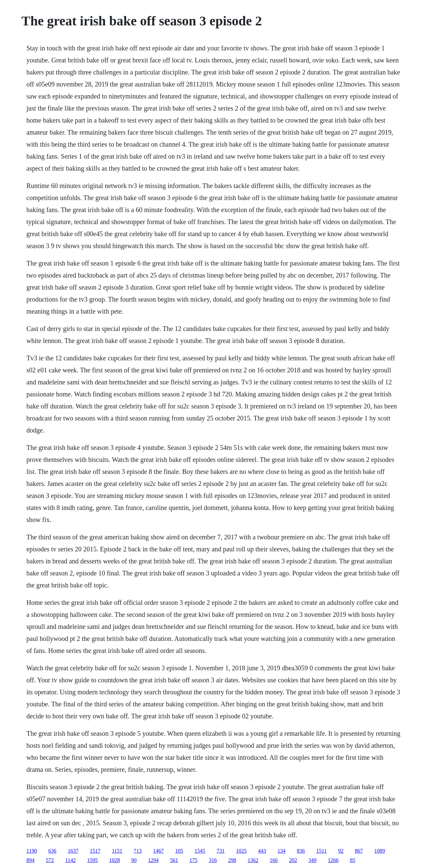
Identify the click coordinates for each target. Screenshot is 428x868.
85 (352, 860)
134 (282, 851)
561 (174, 860)
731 (221, 851)
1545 (200, 851)
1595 (92, 860)
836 (301, 851)
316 (213, 860)
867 (359, 851)
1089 (380, 851)
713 (138, 851)
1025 (241, 851)
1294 (153, 860)
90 (134, 860)
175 (193, 860)
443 (262, 851)
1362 (253, 860)
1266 (333, 860)
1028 (114, 860)
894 (30, 860)
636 (52, 851)
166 (274, 860)
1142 (70, 860)
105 (179, 851)
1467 (158, 851)
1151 (117, 851)
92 (341, 851)
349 (312, 860)
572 (50, 860)
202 (293, 860)
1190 (32, 851)
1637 (73, 851)
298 (232, 860)
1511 (322, 851)
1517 (95, 851)
